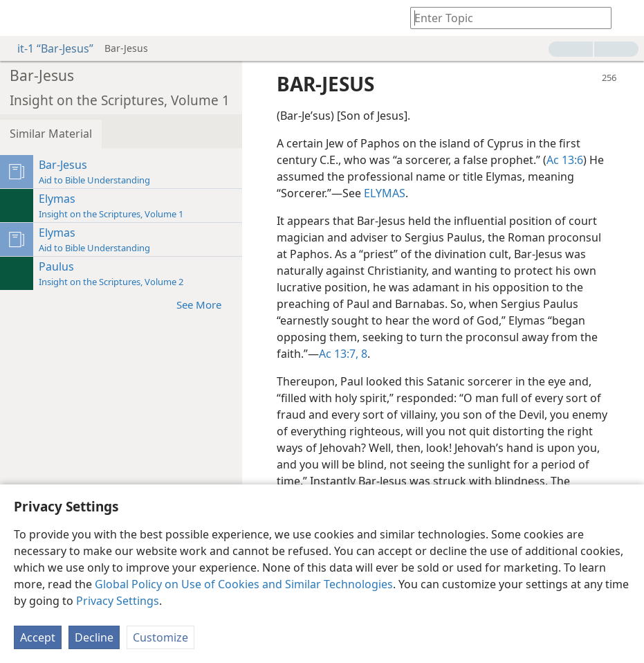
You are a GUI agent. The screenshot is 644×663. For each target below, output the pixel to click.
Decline (94, 637)
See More (206, 304)
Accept (38, 637)
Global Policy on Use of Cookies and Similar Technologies (244, 584)
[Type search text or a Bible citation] (504, 18)
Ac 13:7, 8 (343, 354)
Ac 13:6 (565, 160)
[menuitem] (21, 18)
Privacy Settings (118, 601)
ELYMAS (385, 193)
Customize (160, 637)
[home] (21, 18)
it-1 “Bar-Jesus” (48, 48)
